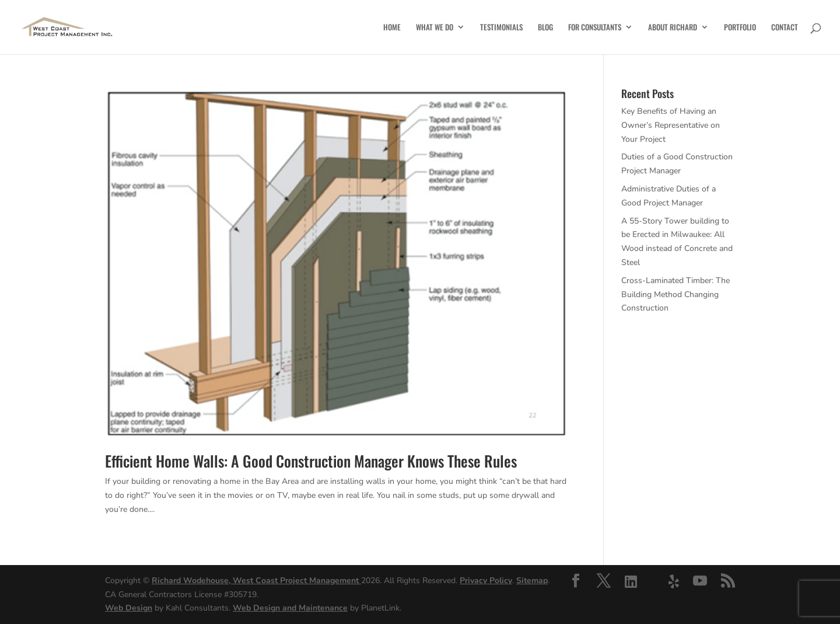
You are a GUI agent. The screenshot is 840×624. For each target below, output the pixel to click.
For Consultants (595, 28)
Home (392, 28)
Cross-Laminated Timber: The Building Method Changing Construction (675, 294)
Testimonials (501, 28)
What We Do (435, 28)
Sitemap (532, 581)
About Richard (673, 28)
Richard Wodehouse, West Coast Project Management (256, 581)
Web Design (129, 608)
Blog (545, 28)
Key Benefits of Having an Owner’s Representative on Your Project (671, 125)
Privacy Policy (486, 581)
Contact (785, 28)
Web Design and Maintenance (290, 608)
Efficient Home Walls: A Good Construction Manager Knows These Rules (311, 461)
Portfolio (740, 28)
